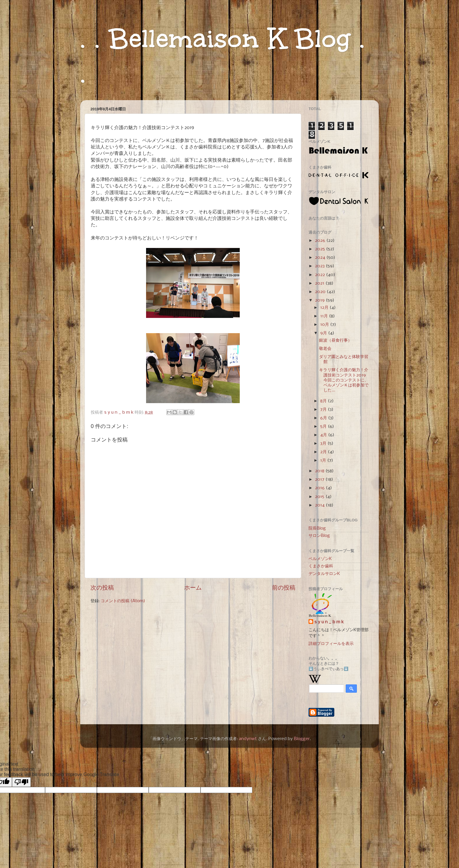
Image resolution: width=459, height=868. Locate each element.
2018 (320, 471)
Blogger (302, 739)
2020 (321, 292)
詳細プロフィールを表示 (331, 644)
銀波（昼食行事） (335, 340)
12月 (325, 308)
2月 (324, 452)
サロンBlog (319, 536)
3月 (324, 444)
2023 (320, 266)
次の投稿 (102, 588)
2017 (320, 480)
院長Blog (317, 528)
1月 (324, 460)
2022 (321, 275)
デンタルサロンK (324, 574)
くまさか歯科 (321, 566)
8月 (324, 401)
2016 (320, 488)
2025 (321, 249)
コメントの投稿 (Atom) (123, 601)
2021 (320, 283)
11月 (325, 316)
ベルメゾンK (320, 559)
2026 (321, 241)
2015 (320, 497)
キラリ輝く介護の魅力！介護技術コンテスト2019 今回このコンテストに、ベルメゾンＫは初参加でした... (344, 380)
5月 (324, 427)
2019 (320, 300)
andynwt (248, 739)
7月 (324, 410)
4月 (324, 435)
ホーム (193, 588)
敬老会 (325, 349)
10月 (325, 325)
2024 (321, 258)
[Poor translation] (21, 782)
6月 (324, 418)
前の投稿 (284, 588)
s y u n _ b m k (329, 622)
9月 (324, 333)
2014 (320, 505)
